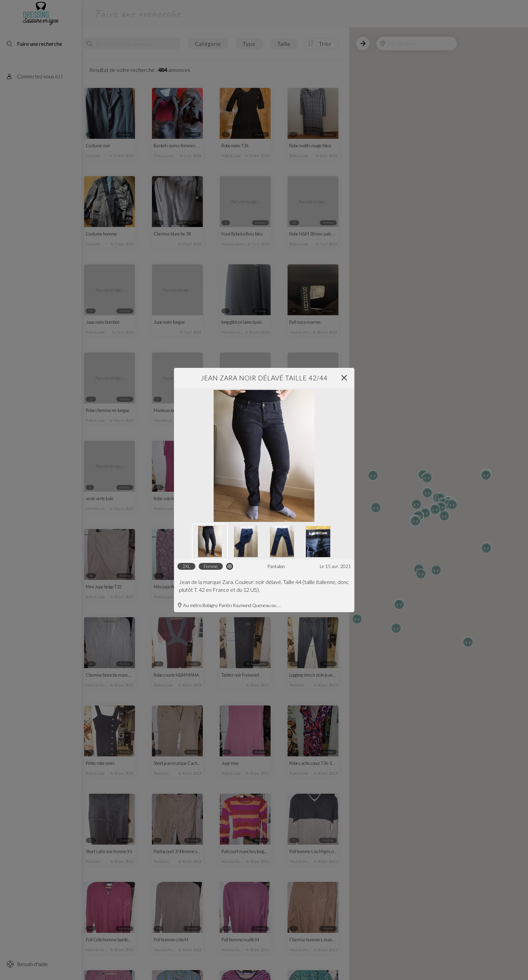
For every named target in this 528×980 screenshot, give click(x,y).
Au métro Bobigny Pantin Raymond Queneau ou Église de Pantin (229, 605)
